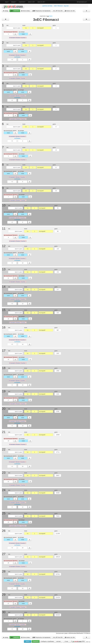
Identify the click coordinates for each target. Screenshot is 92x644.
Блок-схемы (25, 11)
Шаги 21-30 (41, 2)
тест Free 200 (58, 11)
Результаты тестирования (41, 11)
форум (14, 2)
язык (7, 2)
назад (5, 11)
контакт (59, 641)
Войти (28, 641)
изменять (15, 11)
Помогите (36, 641)
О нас (66, 641)
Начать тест (70, 11)
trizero (51, 16)
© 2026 (78, 641)
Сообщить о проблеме (47, 641)
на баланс (17, 57)
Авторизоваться (82, 2)
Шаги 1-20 (31, 2)
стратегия (22, 2)
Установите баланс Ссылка (17, 38)
